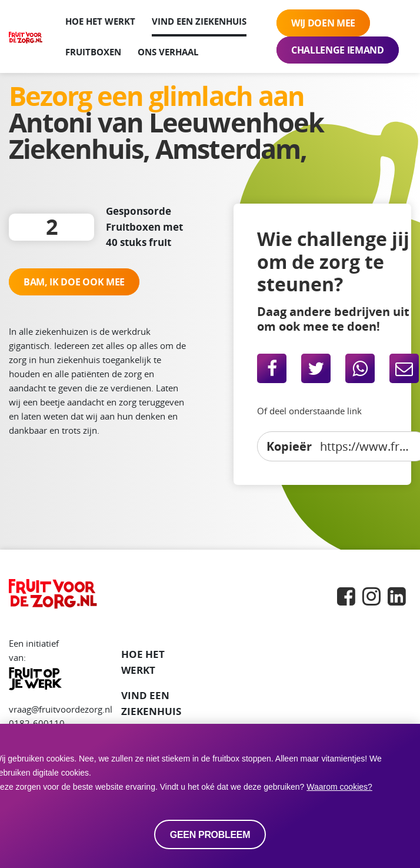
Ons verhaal (168, 52)
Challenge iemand (338, 50)
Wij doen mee (323, 23)
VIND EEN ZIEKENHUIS (151, 703)
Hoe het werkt (100, 21)
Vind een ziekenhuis (199, 21)
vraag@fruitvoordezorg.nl (61, 709)
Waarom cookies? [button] (339, 787)
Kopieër (289, 446)
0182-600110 (37, 723)
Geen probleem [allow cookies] (210, 835)
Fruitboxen (93, 52)
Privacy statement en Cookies (68, 850)
